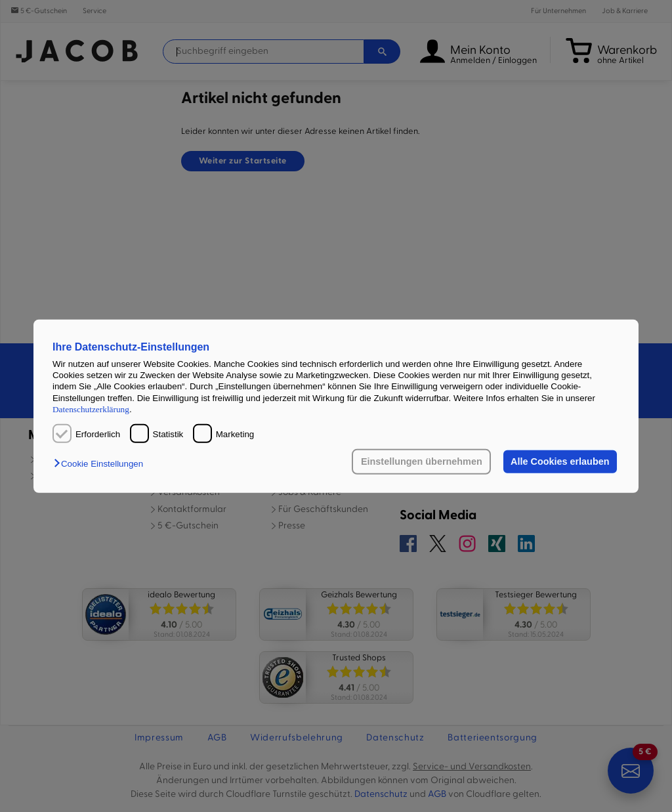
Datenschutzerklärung (91, 409)
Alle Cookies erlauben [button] (560, 461)
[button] (102, 464)
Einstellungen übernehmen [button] (422, 461)
